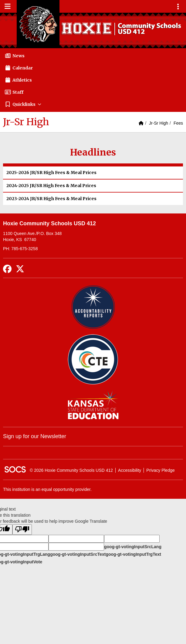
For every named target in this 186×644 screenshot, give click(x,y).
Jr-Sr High (159, 123)
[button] (93, 104)
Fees (178, 123)
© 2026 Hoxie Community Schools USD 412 (71, 470)
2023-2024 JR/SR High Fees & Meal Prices (51, 199)
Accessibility (130, 470)
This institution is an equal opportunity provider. (47, 489)
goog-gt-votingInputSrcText (78, 554)
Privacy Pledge (160, 470)
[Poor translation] (22, 530)
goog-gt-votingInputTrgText (133, 554)
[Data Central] (93, 359)
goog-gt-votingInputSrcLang (133, 547)
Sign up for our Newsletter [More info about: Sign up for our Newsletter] (35, 436)
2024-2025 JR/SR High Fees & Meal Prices (51, 186)
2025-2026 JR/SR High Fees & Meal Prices (51, 173)
